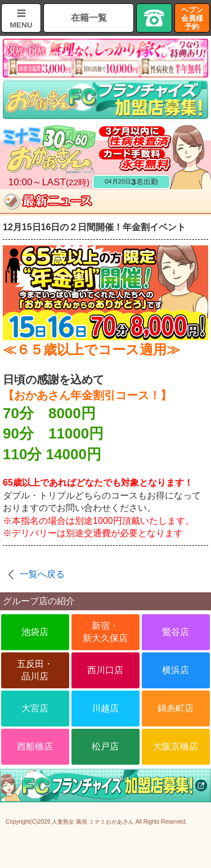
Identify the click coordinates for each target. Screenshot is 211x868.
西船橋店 (35, 746)
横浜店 (176, 670)
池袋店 (35, 632)
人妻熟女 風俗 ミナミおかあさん (93, 822)
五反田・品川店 (35, 670)
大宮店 (35, 708)
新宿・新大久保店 (105, 632)
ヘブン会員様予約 (192, 18)
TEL (154, 18)
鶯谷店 (176, 632)
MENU (21, 25)
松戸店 (105, 746)
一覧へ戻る (42, 574)
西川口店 (105, 670)
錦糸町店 (176, 708)
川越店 (105, 708)
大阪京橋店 (176, 746)
